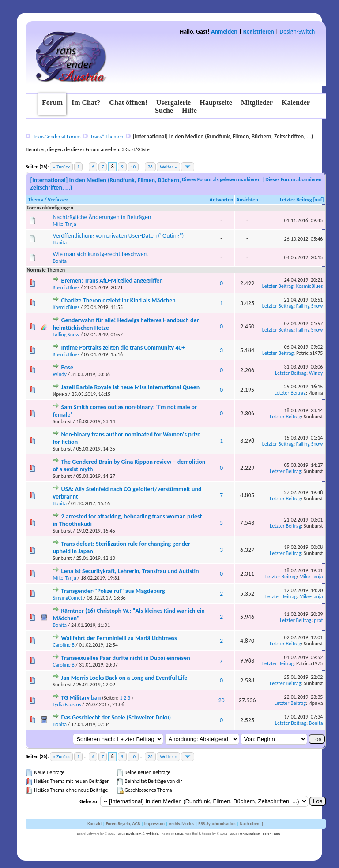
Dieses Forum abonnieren (293, 179)
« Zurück (61, 167)
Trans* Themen (107, 137)
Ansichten (247, 200)
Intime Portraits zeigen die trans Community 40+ (123, 348)
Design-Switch (298, 32)
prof (318, 620)
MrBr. (179, 834)
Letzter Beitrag (296, 200)
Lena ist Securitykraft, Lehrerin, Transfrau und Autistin (130, 571)
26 (150, 167)
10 (133, 167)
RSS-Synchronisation (217, 824)
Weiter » (168, 167)
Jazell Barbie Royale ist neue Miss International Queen (131, 387)
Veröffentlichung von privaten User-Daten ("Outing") (118, 236)
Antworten (222, 200)
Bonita (60, 242)
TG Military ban (81, 698)
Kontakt (94, 824)
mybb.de (152, 834)
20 (221, 700)
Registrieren (259, 32)
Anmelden (224, 32)
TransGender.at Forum (57, 137)
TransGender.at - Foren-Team (259, 834)
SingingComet (67, 598)
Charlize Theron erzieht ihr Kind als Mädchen (119, 300)
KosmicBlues (66, 287)
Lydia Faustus (67, 704)
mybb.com (134, 834)
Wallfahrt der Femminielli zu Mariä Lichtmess (119, 638)
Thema (35, 200)
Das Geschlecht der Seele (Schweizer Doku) (116, 717)
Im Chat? (86, 102)
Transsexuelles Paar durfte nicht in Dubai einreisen (126, 658)
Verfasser (58, 200)
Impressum (154, 824)
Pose (67, 367)
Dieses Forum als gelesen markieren (221, 179)
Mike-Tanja (64, 224)
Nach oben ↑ (252, 824)
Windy (59, 374)
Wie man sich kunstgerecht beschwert (100, 254)
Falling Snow (310, 306)
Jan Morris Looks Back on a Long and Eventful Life (124, 678)
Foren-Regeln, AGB (123, 824)
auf (318, 200)
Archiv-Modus (181, 824)
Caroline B (64, 645)
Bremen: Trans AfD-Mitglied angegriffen (112, 281)
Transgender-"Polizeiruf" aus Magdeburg (113, 591)
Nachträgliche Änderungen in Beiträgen (102, 217)
